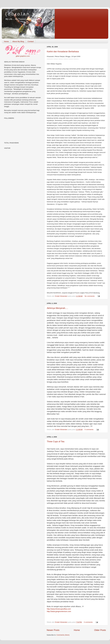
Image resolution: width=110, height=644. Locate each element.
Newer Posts (53, 630)
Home (6, 41)
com (59, 609)
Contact (31, 41)
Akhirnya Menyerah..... (57, 308)
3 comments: (89, 622)
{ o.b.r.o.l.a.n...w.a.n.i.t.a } (29, 14)
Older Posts (100, 630)
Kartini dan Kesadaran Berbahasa (63, 52)
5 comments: (89, 430)
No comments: (90, 296)
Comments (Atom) (63, 635)
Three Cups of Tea (56, 442)
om (59, 611)
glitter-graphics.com (23, 56)
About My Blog (18, 41)
